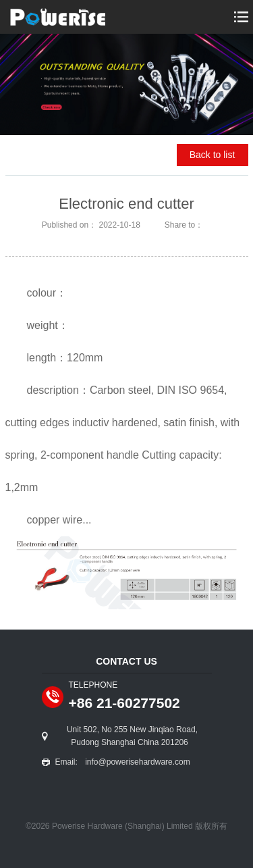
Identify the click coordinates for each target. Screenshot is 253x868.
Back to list (213, 155)
